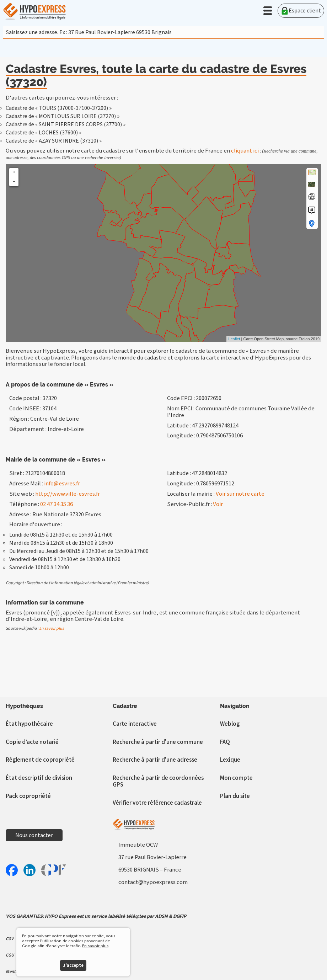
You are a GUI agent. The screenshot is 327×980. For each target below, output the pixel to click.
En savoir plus (52, 629)
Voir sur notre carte (240, 494)
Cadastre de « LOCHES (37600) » (44, 133)
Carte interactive (135, 724)
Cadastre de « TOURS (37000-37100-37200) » (59, 108)
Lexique (230, 760)
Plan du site (235, 796)
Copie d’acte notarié (32, 742)
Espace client (301, 11)
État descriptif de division (39, 778)
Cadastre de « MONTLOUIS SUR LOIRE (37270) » (63, 116)
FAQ (225, 742)
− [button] (14, 182)
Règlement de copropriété (40, 760)
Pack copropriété (28, 796)
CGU (10, 955)
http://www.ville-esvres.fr (68, 494)
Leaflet (234, 339)
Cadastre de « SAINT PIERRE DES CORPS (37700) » (66, 124)
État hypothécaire (29, 724)
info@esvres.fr (62, 484)
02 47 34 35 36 (57, 504)
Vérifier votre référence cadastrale (157, 803)
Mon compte (236, 778)
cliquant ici (245, 151)
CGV (10, 939)
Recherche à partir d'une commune (158, 742)
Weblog (230, 724)
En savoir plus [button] (95, 946)
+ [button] (14, 172)
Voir (218, 504)
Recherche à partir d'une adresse (155, 760)
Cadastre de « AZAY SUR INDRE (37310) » (54, 141)
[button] (268, 11)
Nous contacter (34, 835)
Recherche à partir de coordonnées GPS (158, 781)
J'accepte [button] (73, 965)
